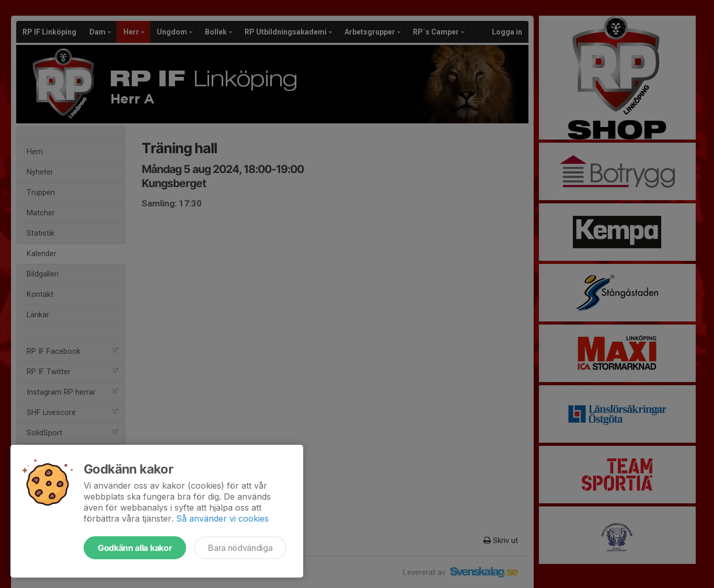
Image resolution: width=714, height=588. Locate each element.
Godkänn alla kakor (135, 548)
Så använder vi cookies (222, 518)
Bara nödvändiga (240, 548)
